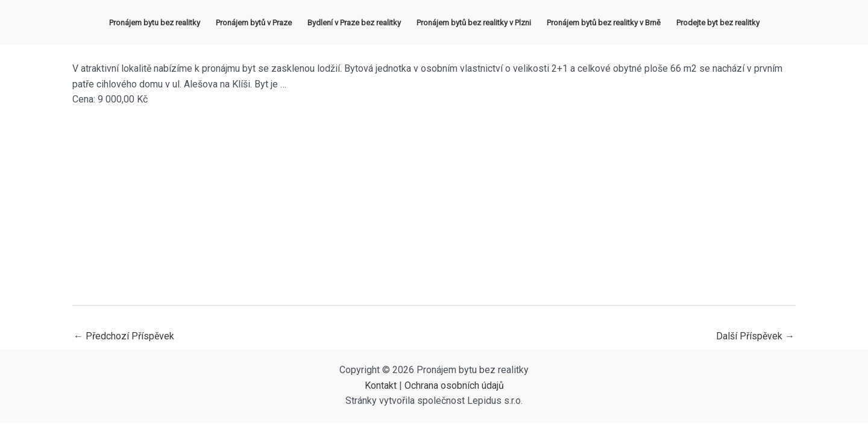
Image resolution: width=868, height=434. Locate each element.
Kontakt (381, 385)
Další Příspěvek (755, 336)
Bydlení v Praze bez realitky (354, 23)
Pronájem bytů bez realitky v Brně (604, 23)
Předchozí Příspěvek (124, 336)
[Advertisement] (434, 206)
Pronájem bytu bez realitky (155, 23)
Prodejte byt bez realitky (718, 23)
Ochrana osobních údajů (454, 385)
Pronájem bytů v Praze (254, 23)
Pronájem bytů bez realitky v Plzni (474, 23)
